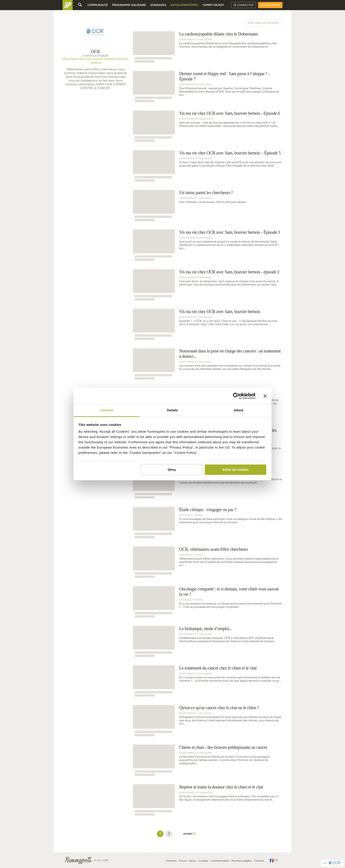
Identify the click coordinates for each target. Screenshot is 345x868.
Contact (259, 861)
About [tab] (239, 410)
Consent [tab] (107, 410)
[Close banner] (265, 396)
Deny (172, 470)
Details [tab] (172, 410)
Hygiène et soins (191, 515)
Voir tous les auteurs (263, 23)
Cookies (203, 861)
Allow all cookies (236, 470)
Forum (183, 861)
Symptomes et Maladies (195, 40)
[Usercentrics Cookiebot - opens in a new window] (236, 396)
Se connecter (243, 5)
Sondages (158, 5)
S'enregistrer (270, 5)
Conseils (171, 861)
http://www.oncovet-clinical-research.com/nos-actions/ (95, 61)
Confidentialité (220, 861)
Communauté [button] (98, 5)
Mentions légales (242, 861)
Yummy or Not (213, 5)
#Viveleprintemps (184, 5)
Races (193, 861)
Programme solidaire (129, 5)
